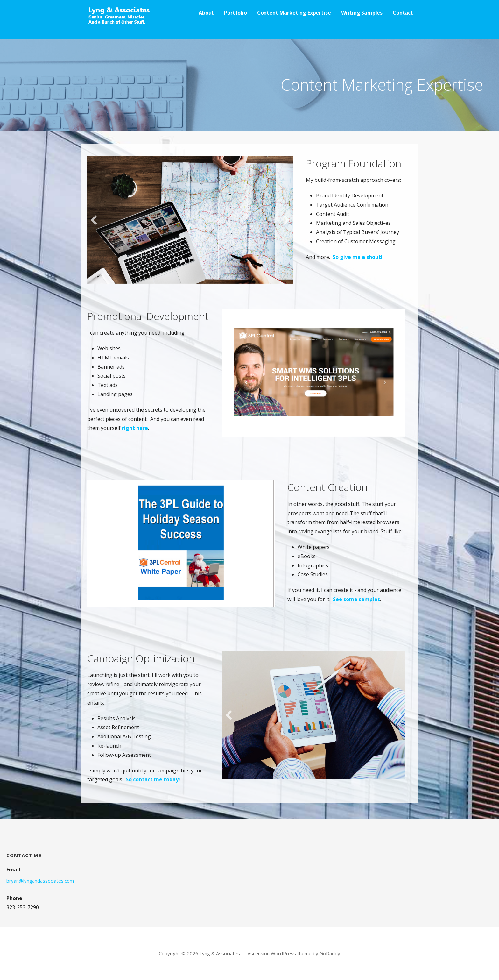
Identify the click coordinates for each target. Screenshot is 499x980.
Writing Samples (362, 13)
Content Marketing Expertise (294, 13)
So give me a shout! (358, 257)
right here (135, 428)
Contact (403, 13)
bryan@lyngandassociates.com (40, 881)
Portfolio (235, 13)
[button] (94, 220)
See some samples (356, 599)
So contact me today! (153, 779)
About (206, 13)
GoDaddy (330, 953)
